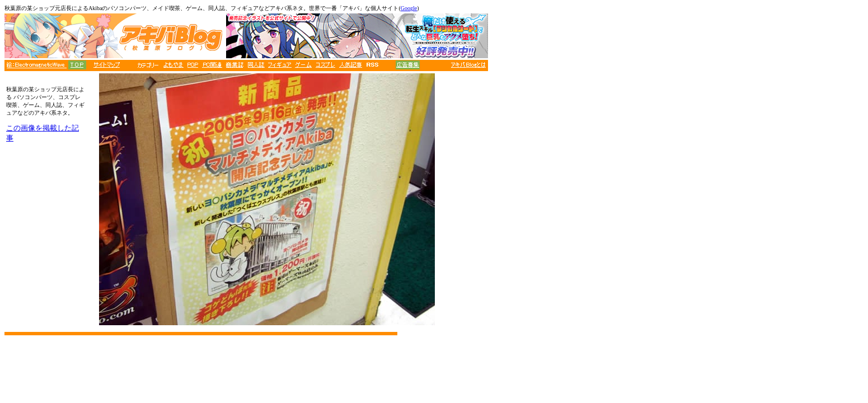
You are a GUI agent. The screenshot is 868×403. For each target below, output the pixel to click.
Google (409, 8)
